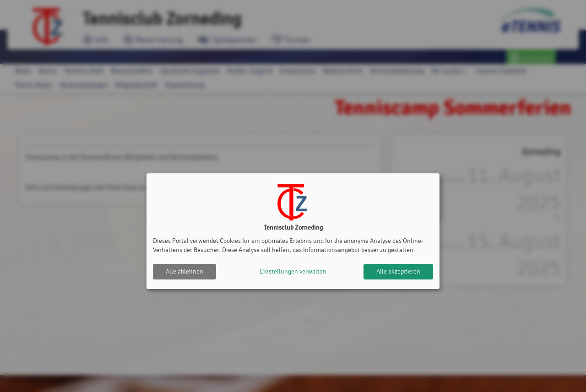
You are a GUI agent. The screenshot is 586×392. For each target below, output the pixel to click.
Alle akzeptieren (398, 271)
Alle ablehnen (184, 271)
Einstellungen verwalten (293, 271)
